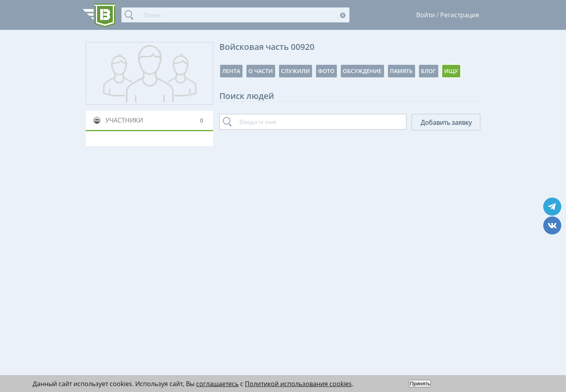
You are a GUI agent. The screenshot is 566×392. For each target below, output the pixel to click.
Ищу (451, 71)
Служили (295, 71)
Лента (231, 71)
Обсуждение (362, 71)
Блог (428, 71)
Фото (326, 71)
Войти (425, 15)
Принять (420, 384)
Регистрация (460, 15)
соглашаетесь (217, 384)
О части (261, 71)
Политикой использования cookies (298, 384)
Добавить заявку (446, 123)
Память (401, 71)
